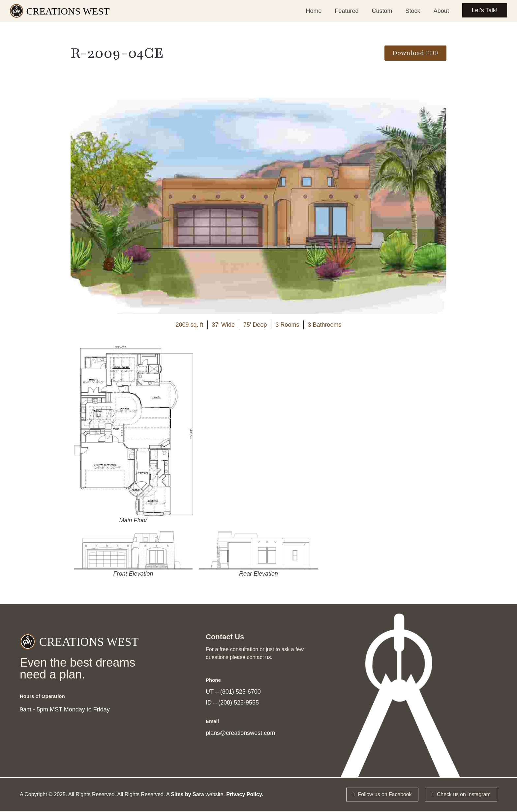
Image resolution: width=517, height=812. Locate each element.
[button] (415, 53)
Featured (346, 11)
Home (313, 11)
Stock (412, 11)
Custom (381, 11)
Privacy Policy (244, 795)
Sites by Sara (187, 795)
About (440, 11)
